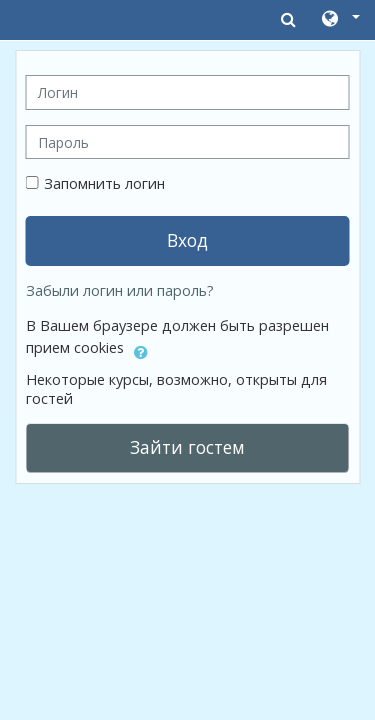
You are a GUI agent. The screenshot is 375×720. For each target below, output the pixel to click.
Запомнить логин (104, 183)
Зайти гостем (187, 447)
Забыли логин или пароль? (120, 290)
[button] (339, 20)
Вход (187, 240)
